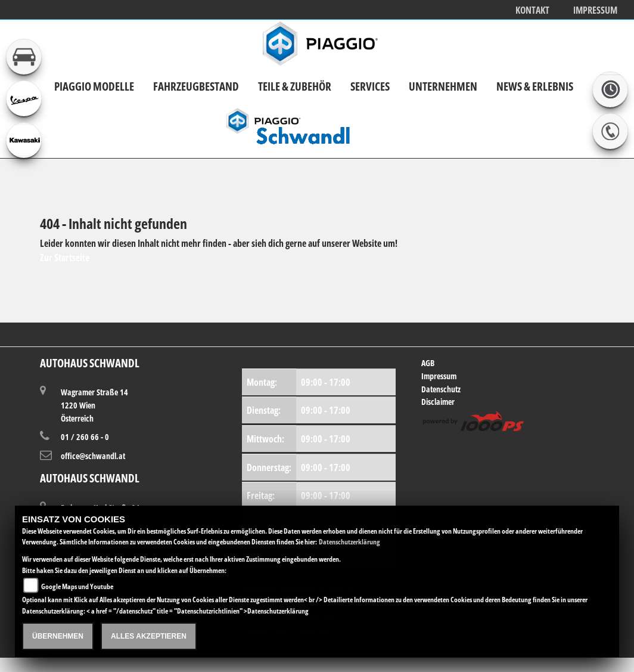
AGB (428, 363)
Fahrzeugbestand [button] (196, 86)
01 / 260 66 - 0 (85, 437)
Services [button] (370, 86)
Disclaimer (438, 402)
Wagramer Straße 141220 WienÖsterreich (94, 405)
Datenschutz (441, 389)
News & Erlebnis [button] (535, 86)
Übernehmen (58, 636)
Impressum (595, 10)
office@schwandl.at (93, 456)
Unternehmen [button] (443, 86)
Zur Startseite (65, 258)
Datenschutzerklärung (349, 542)
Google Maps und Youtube (77, 586)
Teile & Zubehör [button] (295, 86)
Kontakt (532, 10)
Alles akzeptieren (149, 636)
